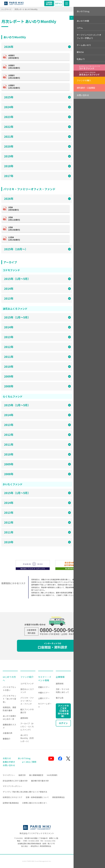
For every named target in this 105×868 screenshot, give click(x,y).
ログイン (59, 3)
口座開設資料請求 (49, 3)
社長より (81, 59)
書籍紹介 (7, 739)
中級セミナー (44, 693)
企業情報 (60, 677)
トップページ (6, 9)
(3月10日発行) (38, 67)
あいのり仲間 (83, 21)
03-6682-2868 (34, 841)
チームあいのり (84, 45)
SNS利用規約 (52, 775)
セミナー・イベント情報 (45, 679)
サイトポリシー (9, 775)
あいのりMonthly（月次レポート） (27, 738)
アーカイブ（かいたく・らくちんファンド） (27, 727)
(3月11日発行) (38, 219)
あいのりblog (83, 11)
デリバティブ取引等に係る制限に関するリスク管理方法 (25, 792)
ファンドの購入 (84, 80)
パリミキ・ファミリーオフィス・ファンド (27, 701)
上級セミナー (44, 698)
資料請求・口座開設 (86, 88)
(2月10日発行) (38, 77)
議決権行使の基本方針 (40, 781)
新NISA (80, 52)
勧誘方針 (22, 775)
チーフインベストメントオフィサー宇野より (89, 36)
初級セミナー (44, 687)
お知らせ (7, 758)
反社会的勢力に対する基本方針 (15, 781)
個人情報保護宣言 (36, 775)
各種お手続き (9, 762)
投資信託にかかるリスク (13, 797)
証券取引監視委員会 (11, 803)
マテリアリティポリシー (12, 786)
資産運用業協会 (58, 797)
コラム (80, 28)
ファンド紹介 (27, 677)
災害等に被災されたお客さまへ (35, 803)
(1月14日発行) (38, 87)
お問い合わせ (83, 95)
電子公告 (60, 698)
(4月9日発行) (38, 57)
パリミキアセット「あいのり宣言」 (9, 699)
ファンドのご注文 (63, 711)
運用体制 (24, 718)
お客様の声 (8, 733)
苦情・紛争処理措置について (37, 797)
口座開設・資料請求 (52, 646)
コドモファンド (27, 684)
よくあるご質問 (29, 762)
